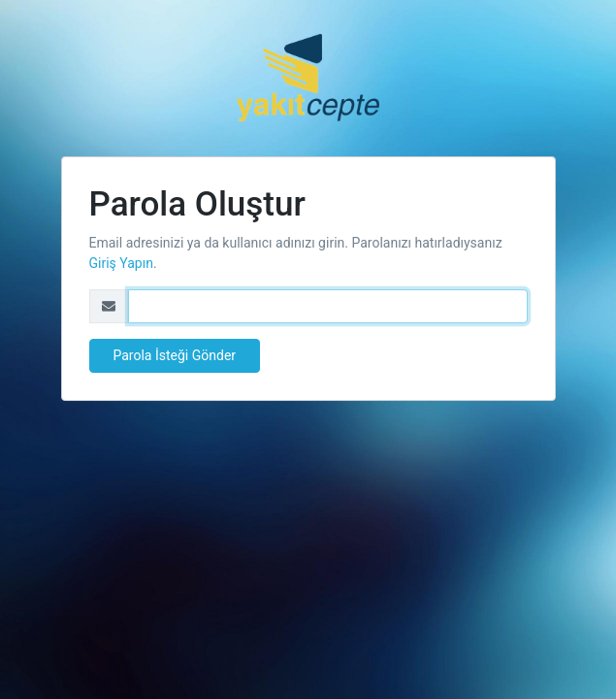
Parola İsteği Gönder (175, 355)
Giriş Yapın (121, 263)
